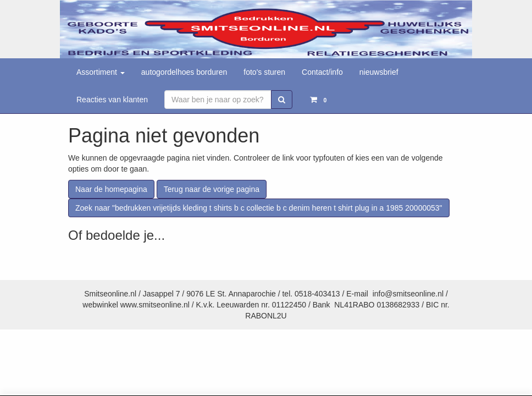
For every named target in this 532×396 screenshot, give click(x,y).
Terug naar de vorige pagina (212, 189)
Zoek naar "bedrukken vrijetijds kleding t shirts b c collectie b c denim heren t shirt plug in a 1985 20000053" (259, 208)
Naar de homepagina (111, 189)
